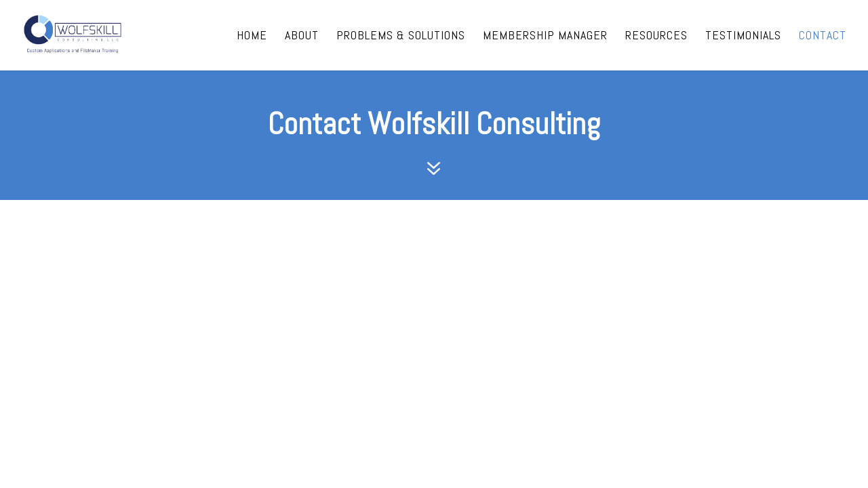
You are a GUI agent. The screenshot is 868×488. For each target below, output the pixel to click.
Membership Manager (545, 37)
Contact (823, 37)
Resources (656, 37)
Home (252, 37)
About (302, 37)
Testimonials (743, 37)
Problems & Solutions (401, 37)
